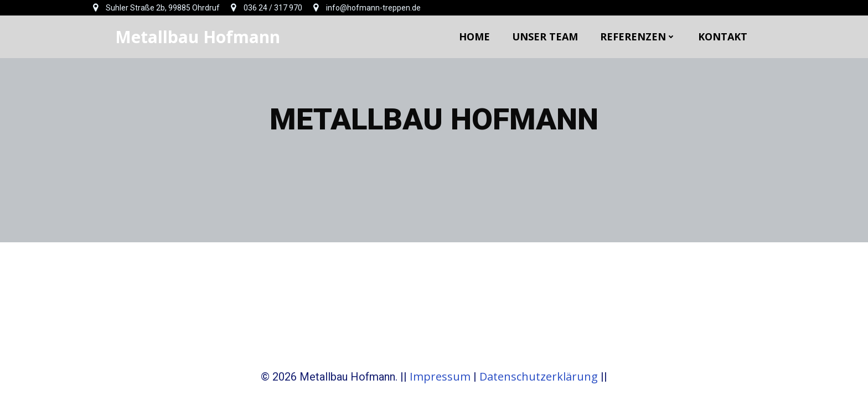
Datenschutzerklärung (539, 376)
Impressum (440, 376)
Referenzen (638, 37)
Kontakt (723, 37)
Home (474, 37)
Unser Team (545, 37)
